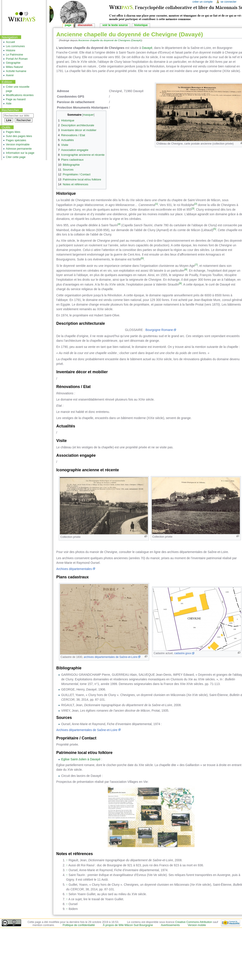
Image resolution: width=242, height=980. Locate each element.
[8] (186, 269)
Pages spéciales (16, 140)
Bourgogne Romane (159, 330)
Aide (9, 104)
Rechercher (11, 110)
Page (68, 25)
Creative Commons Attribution (194, 922)
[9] (180, 283)
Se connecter (228, 2)
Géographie (13, 63)
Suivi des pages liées (19, 136)
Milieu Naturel (14, 67)
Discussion (85, 25)
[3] (193, 208)
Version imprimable (18, 145)
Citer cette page (16, 157)
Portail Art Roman (17, 59)
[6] (142, 258)
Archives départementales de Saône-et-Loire (87, 730)
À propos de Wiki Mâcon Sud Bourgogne (128, 925)
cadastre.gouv (183, 653)
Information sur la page (20, 153)
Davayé (147, 48)
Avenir (10, 75)
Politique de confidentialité (79, 925)
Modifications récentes (20, 95)
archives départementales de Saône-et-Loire (110, 657)
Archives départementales (74, 569)
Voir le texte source (115, 25)
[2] (196, 204)
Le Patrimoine (15, 55)
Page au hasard (16, 99)
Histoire (11, 50)
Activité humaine (16, 71)
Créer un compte (203, 2)
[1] (157, 204)
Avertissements (170, 925)
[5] (215, 229)
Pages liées (13, 132)
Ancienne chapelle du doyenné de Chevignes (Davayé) (110, 40)
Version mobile (197, 925)
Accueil (10, 42)
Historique (141, 25)
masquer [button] (88, 115)
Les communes (15, 46)
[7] (196, 264)
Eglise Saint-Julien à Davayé (81, 759)
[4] (119, 224)
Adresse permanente (19, 149)
